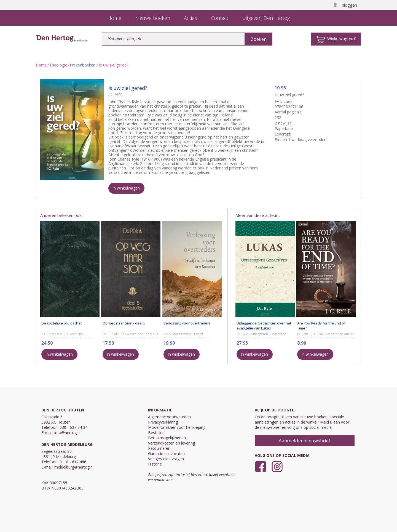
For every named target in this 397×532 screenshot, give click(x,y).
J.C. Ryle (115, 94)
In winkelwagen (126, 188)
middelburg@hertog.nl (74, 467)
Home (41, 65)
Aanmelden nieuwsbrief (305, 441)
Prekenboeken (83, 65)
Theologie (58, 65)
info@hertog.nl (67, 433)
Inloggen (345, 5)
